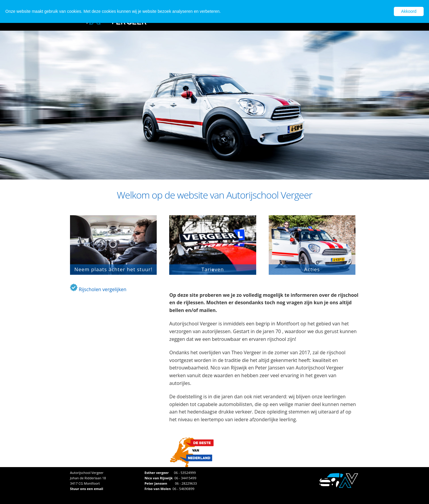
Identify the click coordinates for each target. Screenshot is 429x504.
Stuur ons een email (87, 489)
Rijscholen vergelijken (98, 289)
